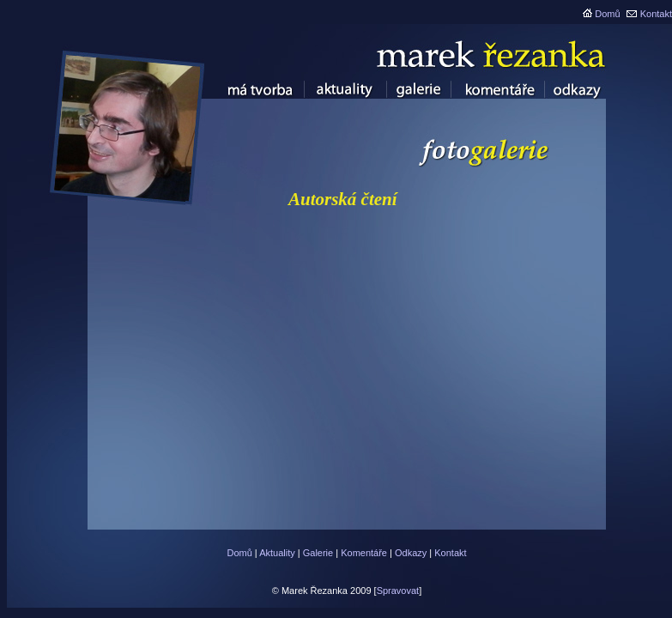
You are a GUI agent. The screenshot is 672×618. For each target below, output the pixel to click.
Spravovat (398, 591)
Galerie (318, 553)
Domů (607, 14)
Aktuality (277, 553)
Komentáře (364, 553)
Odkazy (411, 553)
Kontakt (656, 14)
